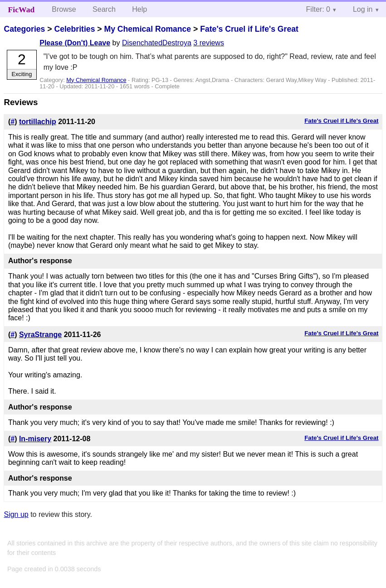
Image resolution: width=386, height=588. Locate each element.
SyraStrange (40, 335)
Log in (363, 9)
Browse (64, 9)
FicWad (22, 10)
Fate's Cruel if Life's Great (249, 29)
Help (139, 9)
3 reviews (209, 43)
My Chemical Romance (147, 29)
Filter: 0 (318, 9)
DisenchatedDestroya (157, 43)
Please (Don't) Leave (75, 43)
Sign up (16, 514)
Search (104, 9)
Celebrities (74, 29)
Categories (24, 29)
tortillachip (38, 122)
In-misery (35, 439)
